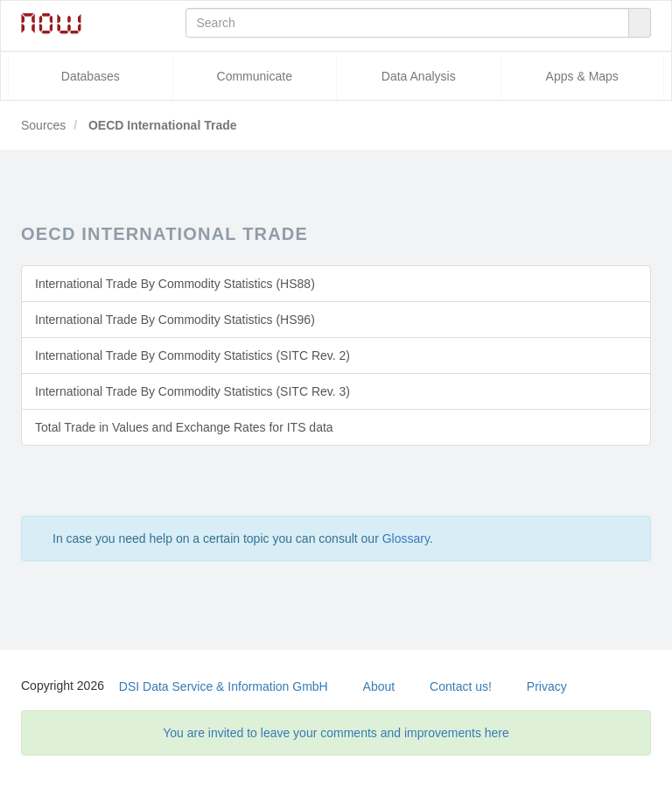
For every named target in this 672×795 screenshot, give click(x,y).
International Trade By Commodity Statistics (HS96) (175, 320)
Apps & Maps (582, 76)
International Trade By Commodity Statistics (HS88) (175, 284)
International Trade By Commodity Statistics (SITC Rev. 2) (192, 355)
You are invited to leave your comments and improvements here (336, 733)
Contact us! (461, 686)
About (379, 686)
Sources (43, 125)
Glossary (406, 538)
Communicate (255, 76)
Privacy (547, 686)
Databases (91, 76)
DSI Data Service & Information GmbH (224, 686)
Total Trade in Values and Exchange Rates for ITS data (184, 427)
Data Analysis (419, 76)
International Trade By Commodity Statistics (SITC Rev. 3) (192, 391)
